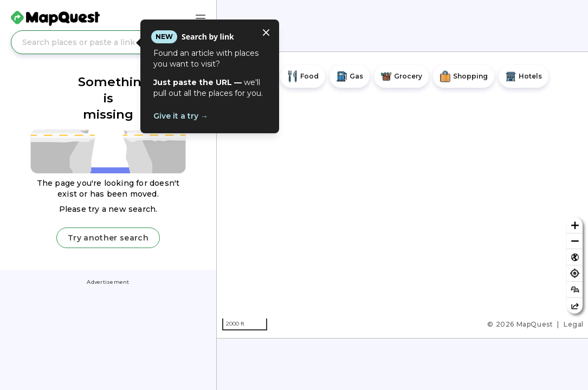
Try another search (108, 238)
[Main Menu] (201, 18)
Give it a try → (181, 116)
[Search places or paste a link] (108, 42)
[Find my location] (575, 273)
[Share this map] (575, 306)
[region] (402, 195)
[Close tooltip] (266, 32)
